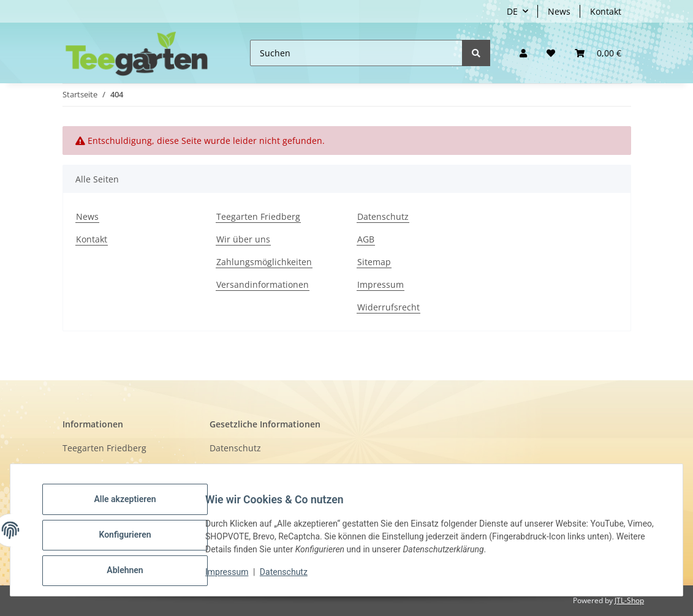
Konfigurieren (134, 541)
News (559, 11)
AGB (366, 239)
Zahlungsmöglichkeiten (264, 262)
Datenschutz (383, 216)
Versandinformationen (263, 284)
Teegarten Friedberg (258, 216)
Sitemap (374, 262)
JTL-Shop (629, 600)
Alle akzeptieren (134, 509)
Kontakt (606, 11)
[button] (523, 53)
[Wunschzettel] (551, 53)
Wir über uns (243, 239)
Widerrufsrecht (388, 307)
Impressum (381, 284)
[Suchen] (356, 53)
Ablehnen (134, 573)
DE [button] (512, 11)
